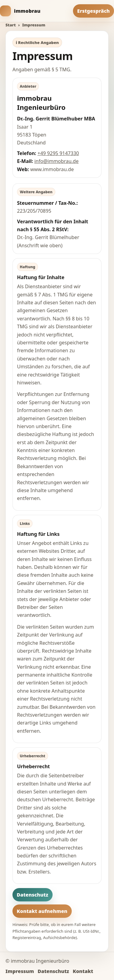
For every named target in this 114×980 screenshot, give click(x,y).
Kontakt (83, 971)
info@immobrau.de (56, 161)
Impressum (20, 971)
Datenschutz (33, 895)
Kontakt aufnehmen (42, 911)
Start (11, 25)
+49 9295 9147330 (58, 153)
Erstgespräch (93, 11)
